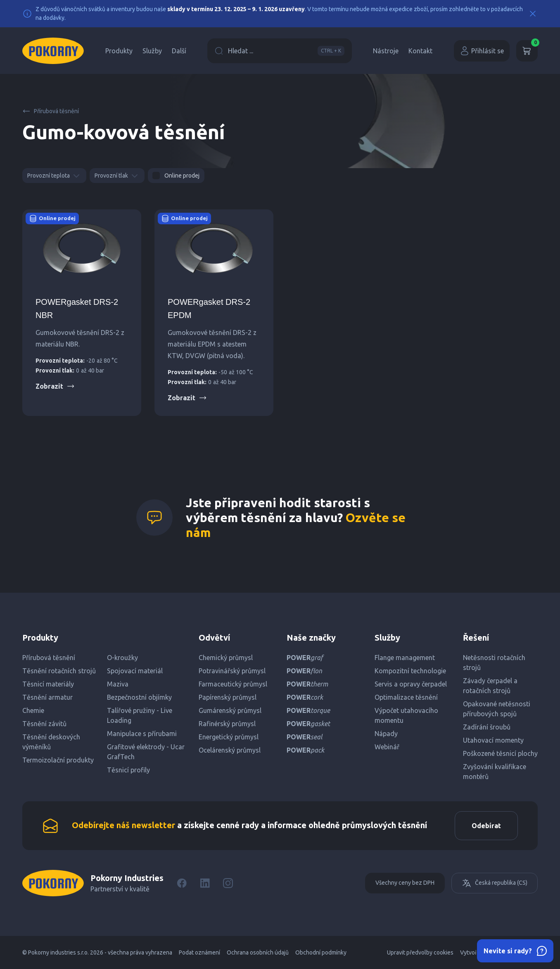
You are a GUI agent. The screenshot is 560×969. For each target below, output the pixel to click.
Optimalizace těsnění (406, 697)
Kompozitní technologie (410, 671)
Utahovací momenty (493, 740)
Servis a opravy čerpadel (411, 684)
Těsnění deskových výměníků (51, 742)
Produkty (119, 51)
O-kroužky (122, 658)
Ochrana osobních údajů (258, 952)
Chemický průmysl (226, 658)
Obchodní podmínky (321, 952)
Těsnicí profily (128, 770)
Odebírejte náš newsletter (123, 825)
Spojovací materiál (135, 671)
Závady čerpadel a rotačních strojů (490, 686)
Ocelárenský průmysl (230, 750)
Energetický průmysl (229, 737)
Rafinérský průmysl (227, 724)
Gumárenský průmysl (230, 710)
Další (179, 51)
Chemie (33, 710)
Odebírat (486, 826)
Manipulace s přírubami (142, 734)
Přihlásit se (482, 51)
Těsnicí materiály (48, 684)
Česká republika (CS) (495, 883)
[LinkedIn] (205, 883)
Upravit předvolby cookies (420, 952)
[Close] (533, 14)
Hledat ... (280, 51)
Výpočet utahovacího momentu (406, 715)
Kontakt (420, 51)
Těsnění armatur (47, 697)
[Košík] (527, 51)
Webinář (387, 747)
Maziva (118, 684)
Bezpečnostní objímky (139, 697)
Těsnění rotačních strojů (59, 671)
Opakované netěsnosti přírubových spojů (497, 709)
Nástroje (386, 51)
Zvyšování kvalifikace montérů (495, 772)
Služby (152, 51)
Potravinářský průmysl (232, 671)
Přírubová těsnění (51, 111)
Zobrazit (55, 386)
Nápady (386, 734)
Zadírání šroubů (487, 727)
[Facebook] (182, 883)
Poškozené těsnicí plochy (500, 753)
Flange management (405, 658)
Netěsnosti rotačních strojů (494, 663)
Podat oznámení (199, 952)
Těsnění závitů (44, 724)
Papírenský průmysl (228, 697)
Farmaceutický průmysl (233, 684)
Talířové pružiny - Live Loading (140, 715)
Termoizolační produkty (58, 760)
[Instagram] (228, 883)
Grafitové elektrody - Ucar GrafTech (146, 752)
